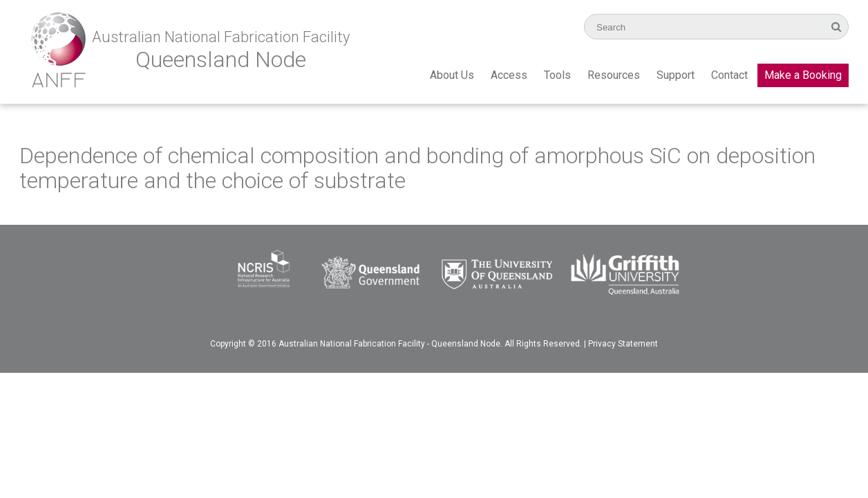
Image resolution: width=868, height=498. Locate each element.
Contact (729, 75)
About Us (452, 75)
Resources (614, 75)
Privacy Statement (623, 344)
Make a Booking (803, 75)
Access (509, 75)
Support (676, 75)
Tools (557, 75)
